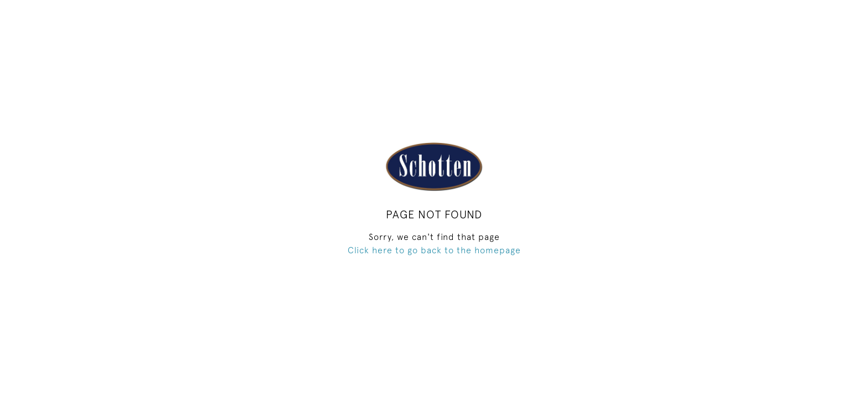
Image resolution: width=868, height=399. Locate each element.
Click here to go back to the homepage (434, 250)
